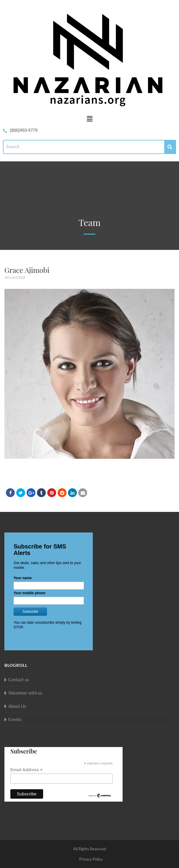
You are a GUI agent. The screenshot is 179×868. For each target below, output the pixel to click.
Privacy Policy (91, 859)
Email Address (26, 770)
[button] (89, 119)
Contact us (19, 679)
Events (15, 719)
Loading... (49, 589)
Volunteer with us (25, 693)
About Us (17, 706)
